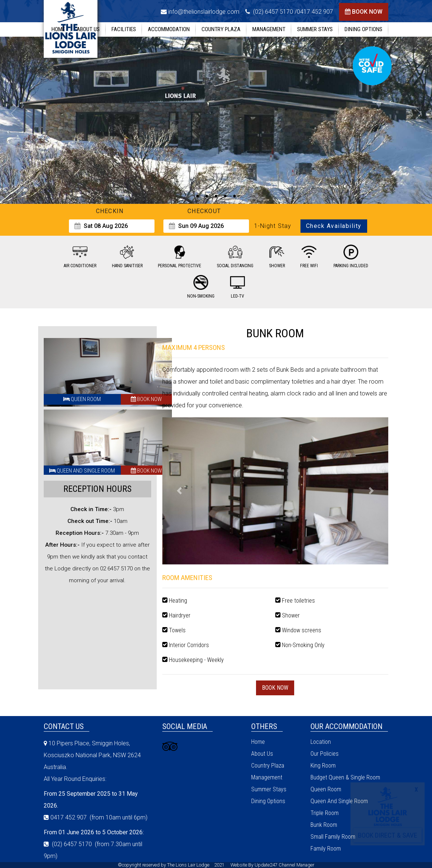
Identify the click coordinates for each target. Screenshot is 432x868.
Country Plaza (221, 29)
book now (367, 12)
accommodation (169, 29)
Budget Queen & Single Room (345, 777)
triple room (325, 813)
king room (323, 766)
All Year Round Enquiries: (75, 779)
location (321, 742)
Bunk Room (324, 825)
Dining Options (363, 29)
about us (88, 29)
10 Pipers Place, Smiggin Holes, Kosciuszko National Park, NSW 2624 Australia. (92, 755)
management (269, 29)
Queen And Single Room (82, 471)
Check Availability (334, 226)
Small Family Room (333, 837)
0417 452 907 (315, 12)
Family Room (326, 849)
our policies (325, 754)
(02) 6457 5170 (272, 12)
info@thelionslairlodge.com (204, 12)
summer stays (315, 29)
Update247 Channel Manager (284, 865)
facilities (124, 29)
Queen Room (82, 399)
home (58, 29)
